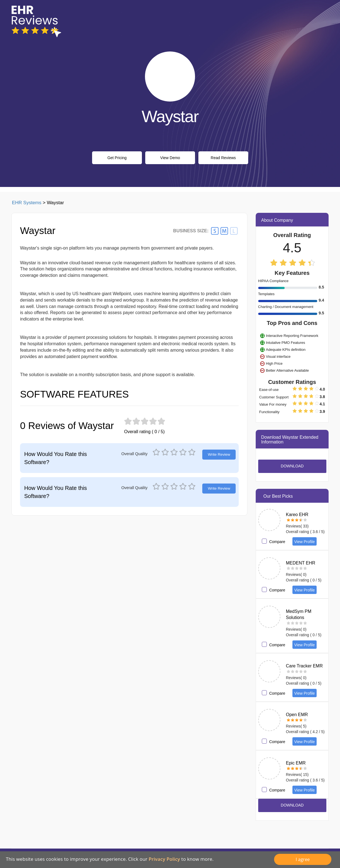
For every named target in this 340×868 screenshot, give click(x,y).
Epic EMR (296, 763)
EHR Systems (27, 203)
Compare (277, 542)
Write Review (219, 454)
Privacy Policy (164, 859)
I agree (303, 859)
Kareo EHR (297, 515)
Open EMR (297, 715)
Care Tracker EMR (304, 666)
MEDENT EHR (301, 563)
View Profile (305, 542)
